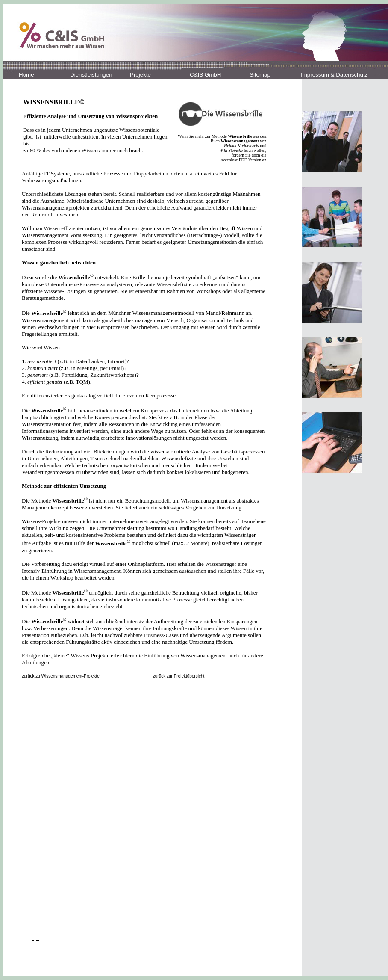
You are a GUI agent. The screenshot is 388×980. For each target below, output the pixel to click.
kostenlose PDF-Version (240, 160)
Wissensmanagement (240, 141)
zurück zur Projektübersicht (179, 676)
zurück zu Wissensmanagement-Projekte (61, 676)
